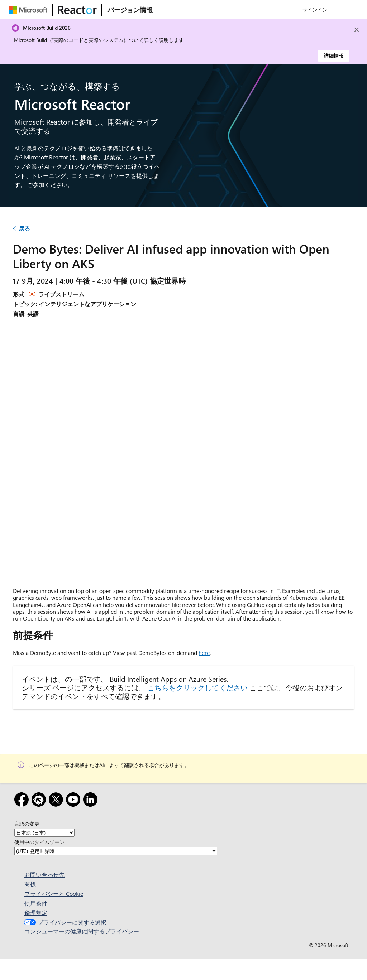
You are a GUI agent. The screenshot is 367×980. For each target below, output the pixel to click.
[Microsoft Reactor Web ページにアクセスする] (77, 10)
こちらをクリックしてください (197, 687)
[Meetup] (40, 801)
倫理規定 (36, 913)
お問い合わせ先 (44, 875)
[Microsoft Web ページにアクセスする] (29, 10)
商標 (30, 884)
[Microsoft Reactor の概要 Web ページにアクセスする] (130, 10)
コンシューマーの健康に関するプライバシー (82, 931)
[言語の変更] (44, 833)
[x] (57, 801)
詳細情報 (334, 56)
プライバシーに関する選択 (64, 922)
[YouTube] (75, 801)
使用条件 (36, 903)
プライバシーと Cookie (54, 894)
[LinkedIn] (92, 801)
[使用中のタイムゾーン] (116, 851)
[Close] (357, 30)
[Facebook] (23, 801)
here (204, 653)
